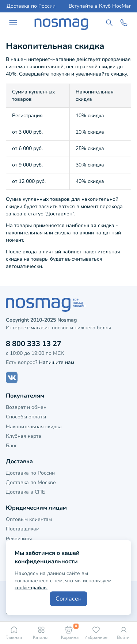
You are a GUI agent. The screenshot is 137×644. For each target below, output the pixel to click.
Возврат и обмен (26, 407)
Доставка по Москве (31, 482)
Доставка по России (31, 6)
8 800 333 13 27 (34, 344)
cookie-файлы (31, 588)
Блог (12, 446)
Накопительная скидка (34, 427)
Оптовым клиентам (29, 519)
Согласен (68, 599)
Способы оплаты (26, 417)
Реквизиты (19, 539)
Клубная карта (24, 436)
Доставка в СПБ (26, 492)
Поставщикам (23, 529)
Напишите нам (56, 362)
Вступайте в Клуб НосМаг (100, 6)
